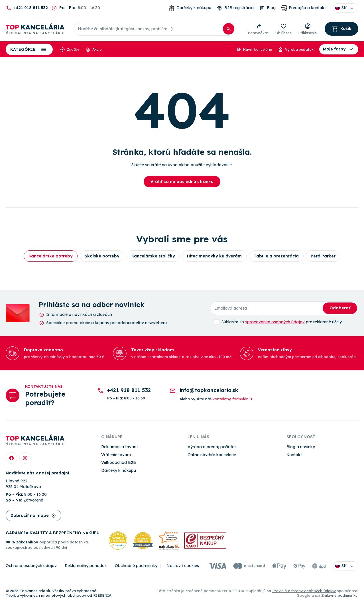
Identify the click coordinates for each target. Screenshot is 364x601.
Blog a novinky (301, 447)
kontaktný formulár (233, 399)
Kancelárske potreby (51, 256)
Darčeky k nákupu (119, 470)
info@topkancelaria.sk (209, 390)
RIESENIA (102, 595)
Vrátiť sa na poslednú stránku (182, 182)
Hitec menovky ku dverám (214, 256)
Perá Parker (323, 256)
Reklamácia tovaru (119, 447)
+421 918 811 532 (31, 8)
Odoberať (340, 308)
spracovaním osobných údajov (275, 322)
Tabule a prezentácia (276, 256)
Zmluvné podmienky (339, 595)
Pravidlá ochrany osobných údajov (304, 591)
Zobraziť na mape (33, 516)
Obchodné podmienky (136, 566)
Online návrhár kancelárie (212, 455)
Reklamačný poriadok (86, 566)
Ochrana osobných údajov (31, 566)
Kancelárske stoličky (153, 256)
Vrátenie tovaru (116, 455)
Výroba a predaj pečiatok (212, 447)
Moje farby (339, 49)
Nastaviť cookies (183, 566)
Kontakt (294, 455)
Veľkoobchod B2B (119, 462)
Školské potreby (102, 256)
